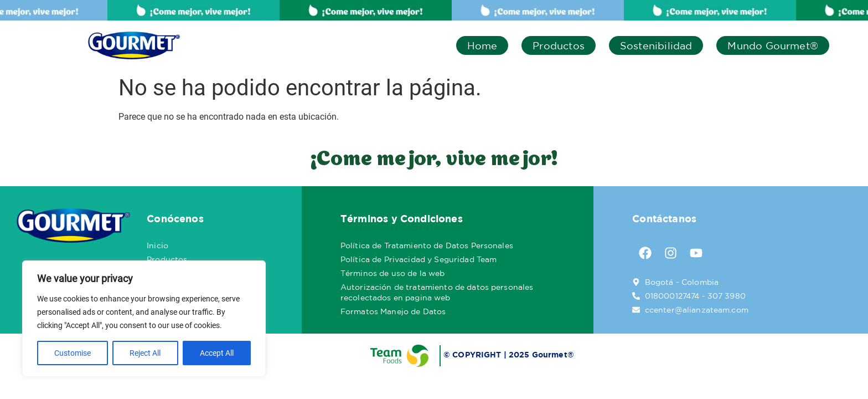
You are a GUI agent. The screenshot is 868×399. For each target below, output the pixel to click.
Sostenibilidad (656, 45)
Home (482, 45)
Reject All (145, 353)
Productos (559, 45)
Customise (73, 353)
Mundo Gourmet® (773, 45)
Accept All (217, 353)
